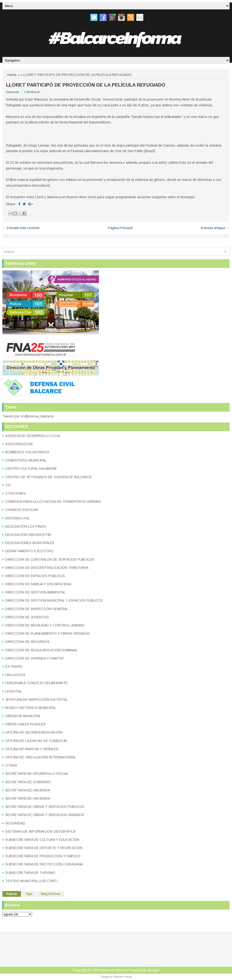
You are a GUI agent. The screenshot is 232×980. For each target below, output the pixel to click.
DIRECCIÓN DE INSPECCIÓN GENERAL (37, 609)
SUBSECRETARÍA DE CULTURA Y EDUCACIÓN (42, 840)
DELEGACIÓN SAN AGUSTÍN (28, 535)
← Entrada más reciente (21, 228)
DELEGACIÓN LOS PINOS (26, 526)
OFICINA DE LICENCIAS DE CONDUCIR (36, 741)
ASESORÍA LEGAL (19, 444)
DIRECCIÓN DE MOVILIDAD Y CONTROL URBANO (45, 625)
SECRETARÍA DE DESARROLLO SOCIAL (37, 774)
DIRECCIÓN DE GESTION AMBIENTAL (35, 592)
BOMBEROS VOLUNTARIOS (27, 452)
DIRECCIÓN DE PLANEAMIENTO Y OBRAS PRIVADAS (48, 633)
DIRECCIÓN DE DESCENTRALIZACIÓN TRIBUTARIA (47, 568)
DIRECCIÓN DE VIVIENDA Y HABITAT (35, 658)
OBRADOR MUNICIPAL (23, 716)
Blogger (154, 970)
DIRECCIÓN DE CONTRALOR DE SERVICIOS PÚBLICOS (50, 559)
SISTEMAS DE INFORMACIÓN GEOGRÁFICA (40, 831)
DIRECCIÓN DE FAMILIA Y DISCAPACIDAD (38, 584)
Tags (29, 894)
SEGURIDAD (15, 823)
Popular (12, 894)
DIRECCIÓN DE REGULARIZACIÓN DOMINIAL (41, 650)
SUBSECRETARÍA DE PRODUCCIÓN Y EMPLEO (43, 856)
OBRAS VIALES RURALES (25, 724)
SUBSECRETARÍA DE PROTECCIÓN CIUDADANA (44, 864)
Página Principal (120, 228)
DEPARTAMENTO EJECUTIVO (29, 551)
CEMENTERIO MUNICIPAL (26, 460)
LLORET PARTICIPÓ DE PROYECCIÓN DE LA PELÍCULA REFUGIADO (86, 85)
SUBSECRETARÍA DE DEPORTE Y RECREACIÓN (44, 848)
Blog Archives (51, 894)
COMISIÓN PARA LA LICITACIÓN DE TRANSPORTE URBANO (53, 502)
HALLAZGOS (15, 675)
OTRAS (11, 765)
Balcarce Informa (113, 970)
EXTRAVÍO (14, 667)
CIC (8, 485)
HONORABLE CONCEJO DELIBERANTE (36, 683)
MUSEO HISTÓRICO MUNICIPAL (31, 708)
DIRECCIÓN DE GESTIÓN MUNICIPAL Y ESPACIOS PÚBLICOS (54, 600)
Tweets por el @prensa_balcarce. (28, 416)
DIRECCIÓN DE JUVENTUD (27, 617)
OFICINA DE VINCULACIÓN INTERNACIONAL (41, 757)
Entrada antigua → (215, 228)
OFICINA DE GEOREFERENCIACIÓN (34, 732)
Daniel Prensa (123, 977)
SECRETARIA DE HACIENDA (28, 790)
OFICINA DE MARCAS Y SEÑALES (32, 749)
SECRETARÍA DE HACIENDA (28, 798)
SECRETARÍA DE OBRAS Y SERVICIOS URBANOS (45, 815)
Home (12, 75)
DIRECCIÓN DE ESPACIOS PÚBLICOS (35, 576)
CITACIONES (16, 493)
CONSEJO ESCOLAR (22, 510)
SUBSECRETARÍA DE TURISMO (30, 873)
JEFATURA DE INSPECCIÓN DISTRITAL (36, 700)
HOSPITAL (14, 691)
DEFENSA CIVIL (18, 518)
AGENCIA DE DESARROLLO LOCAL (33, 436)
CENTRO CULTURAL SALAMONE (31, 469)
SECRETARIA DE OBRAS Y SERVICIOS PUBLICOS (45, 807)
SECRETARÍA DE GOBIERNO (28, 782)
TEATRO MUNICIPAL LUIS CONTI (32, 881)
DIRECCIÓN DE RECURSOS (27, 642)
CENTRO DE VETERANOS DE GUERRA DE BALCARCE (49, 477)
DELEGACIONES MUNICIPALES (30, 543)
